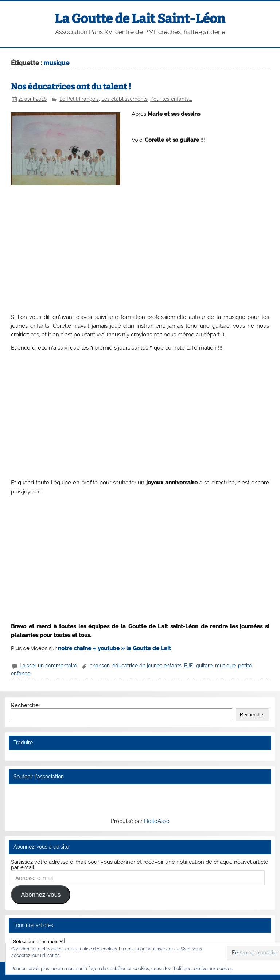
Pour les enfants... (171, 99)
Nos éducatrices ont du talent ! (71, 87)
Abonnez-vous (41, 895)
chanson (100, 666)
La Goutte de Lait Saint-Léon (140, 19)
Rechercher (26, 705)
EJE (189, 666)
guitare (204, 666)
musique (225, 666)
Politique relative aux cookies (203, 969)
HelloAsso (157, 821)
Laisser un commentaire (48, 666)
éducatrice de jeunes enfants (147, 666)
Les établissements (125, 99)
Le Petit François (79, 99)
